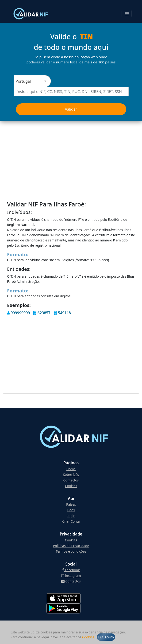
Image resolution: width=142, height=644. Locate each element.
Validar (71, 109)
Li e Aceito (106, 637)
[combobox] (32, 81)
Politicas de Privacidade (71, 546)
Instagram (71, 576)
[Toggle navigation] (127, 14)
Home (71, 469)
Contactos (71, 480)
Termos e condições (71, 551)
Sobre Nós (71, 475)
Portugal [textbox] (23, 81)
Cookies (89, 637)
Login (71, 516)
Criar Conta (71, 521)
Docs (71, 510)
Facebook (71, 570)
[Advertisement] (71, 156)
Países (71, 504)
